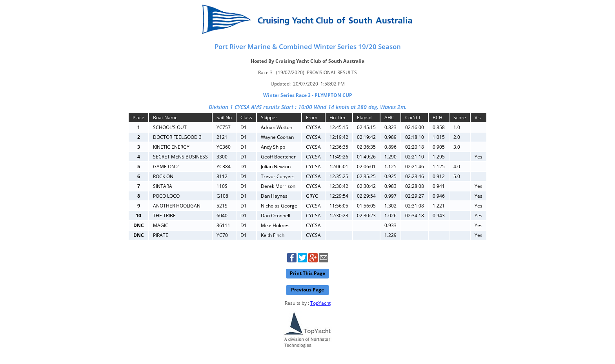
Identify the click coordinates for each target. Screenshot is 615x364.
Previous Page (307, 290)
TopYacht (320, 303)
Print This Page (307, 273)
